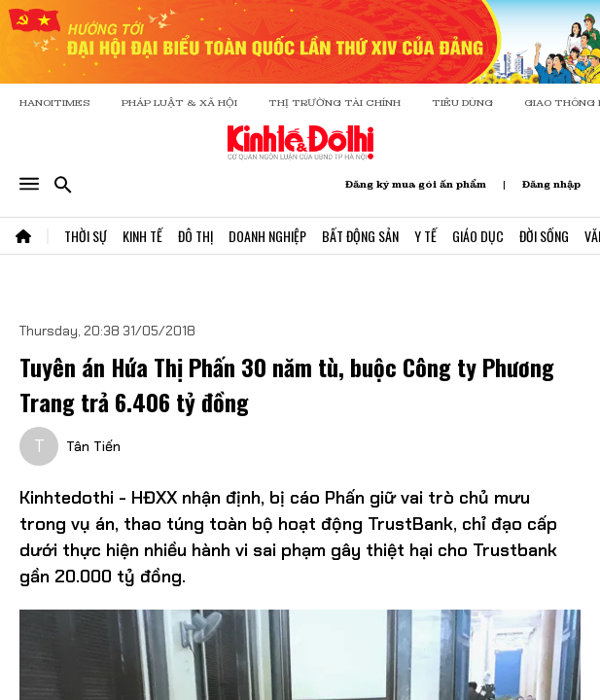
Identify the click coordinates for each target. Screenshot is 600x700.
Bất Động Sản (360, 236)
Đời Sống (544, 236)
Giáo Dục (478, 236)
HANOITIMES (55, 103)
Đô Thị (195, 236)
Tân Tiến (93, 446)
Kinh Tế (142, 236)
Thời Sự (86, 236)
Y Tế (425, 236)
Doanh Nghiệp (267, 236)
